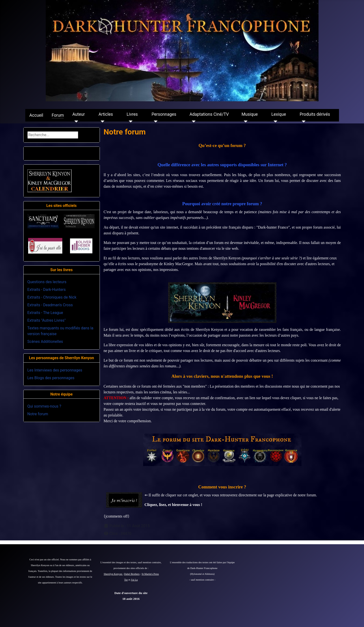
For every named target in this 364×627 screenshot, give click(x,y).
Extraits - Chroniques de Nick (52, 297)
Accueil (36, 115)
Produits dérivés (315, 114)
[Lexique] (274, 122)
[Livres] (130, 122)
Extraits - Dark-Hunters (47, 290)
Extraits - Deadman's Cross (50, 305)
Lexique (279, 114)
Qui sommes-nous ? (44, 406)
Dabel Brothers (132, 574)
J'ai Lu (134, 580)
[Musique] (245, 122)
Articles (106, 114)
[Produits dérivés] (303, 122)
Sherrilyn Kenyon (113, 574)
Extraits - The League (45, 313)
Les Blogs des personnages (51, 378)
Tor (126, 580)
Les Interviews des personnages (55, 370)
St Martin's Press (150, 574)
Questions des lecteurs (47, 282)
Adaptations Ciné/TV (209, 114)
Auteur (79, 114)
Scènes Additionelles (45, 342)
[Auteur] (75, 122)
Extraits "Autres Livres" (47, 320)
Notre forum (38, 414)
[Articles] (102, 122)
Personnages (164, 114)
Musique (250, 114)
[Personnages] (155, 122)
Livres (132, 114)
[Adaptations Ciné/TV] (193, 122)
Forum (58, 115)
